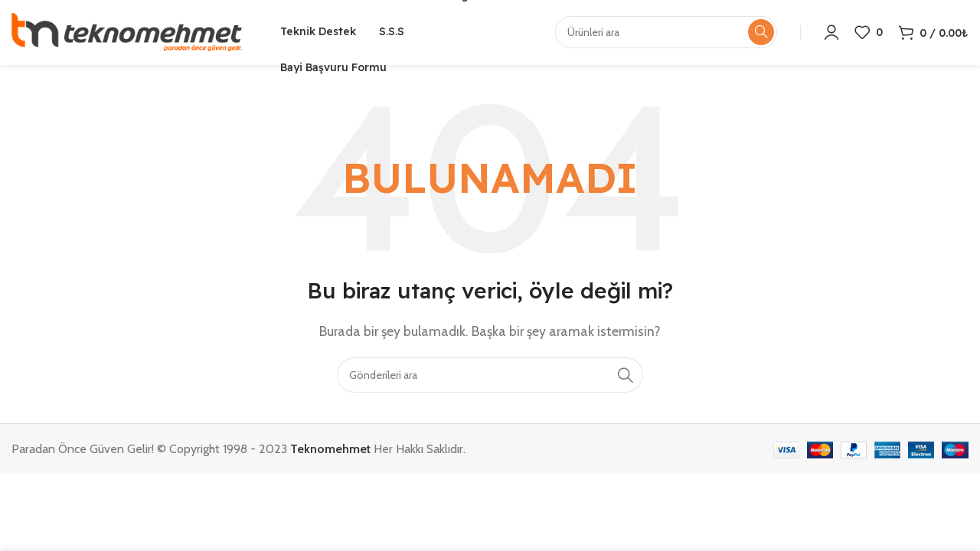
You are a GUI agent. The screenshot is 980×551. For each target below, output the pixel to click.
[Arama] (490, 379)
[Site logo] (127, 33)
